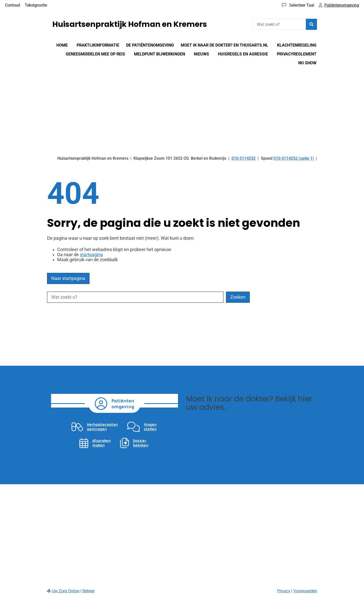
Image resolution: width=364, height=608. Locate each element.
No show (307, 63)
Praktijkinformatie (98, 45)
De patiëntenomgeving (150, 45)
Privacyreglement (297, 54)
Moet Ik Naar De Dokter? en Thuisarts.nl (224, 45)
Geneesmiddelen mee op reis (95, 54)
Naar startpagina (68, 278)
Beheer (88, 591)
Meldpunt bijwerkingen (160, 54)
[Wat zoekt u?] (279, 24)
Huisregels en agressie (243, 54)
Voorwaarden (305, 591)
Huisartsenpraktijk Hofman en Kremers (130, 24)
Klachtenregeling (297, 45)
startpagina (91, 255)
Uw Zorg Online (66, 591)
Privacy (284, 591)
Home (62, 45)
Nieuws (201, 54)
